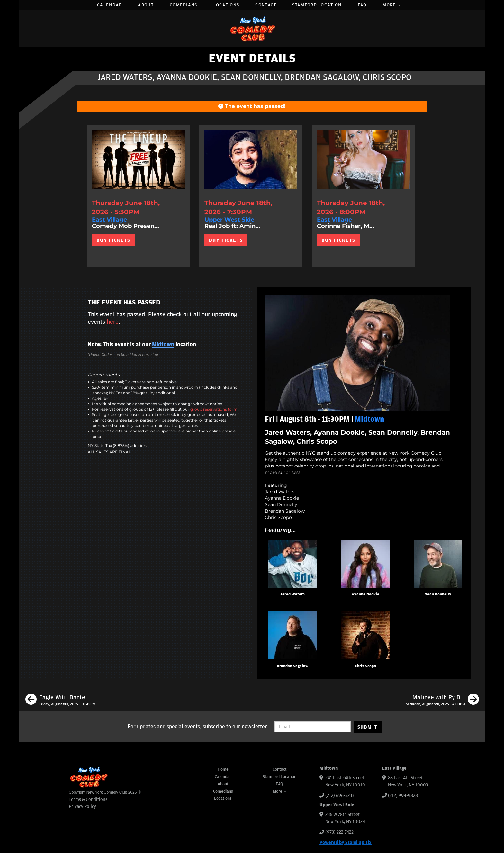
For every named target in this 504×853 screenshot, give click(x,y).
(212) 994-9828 (403, 796)
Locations (226, 5)
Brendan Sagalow (292, 666)
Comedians (184, 5)
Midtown (163, 345)
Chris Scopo (365, 666)
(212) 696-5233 (340, 796)
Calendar (109, 5)
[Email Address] (313, 727)
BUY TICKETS (113, 240)
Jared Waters (292, 594)
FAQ (362, 5)
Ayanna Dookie (365, 594)
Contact (266, 5)
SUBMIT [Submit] (368, 727)
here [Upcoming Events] (113, 322)
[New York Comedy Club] (252, 28)
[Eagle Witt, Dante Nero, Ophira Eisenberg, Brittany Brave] (60, 700)
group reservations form (214, 409)
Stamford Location (317, 5)
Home (223, 769)
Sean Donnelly (438, 594)
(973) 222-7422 (339, 832)
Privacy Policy (82, 807)
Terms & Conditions (88, 799)
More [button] (392, 5)
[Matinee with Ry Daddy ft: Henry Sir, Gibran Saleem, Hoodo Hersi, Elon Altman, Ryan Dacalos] (442, 700)
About (146, 5)
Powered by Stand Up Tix (346, 843)
